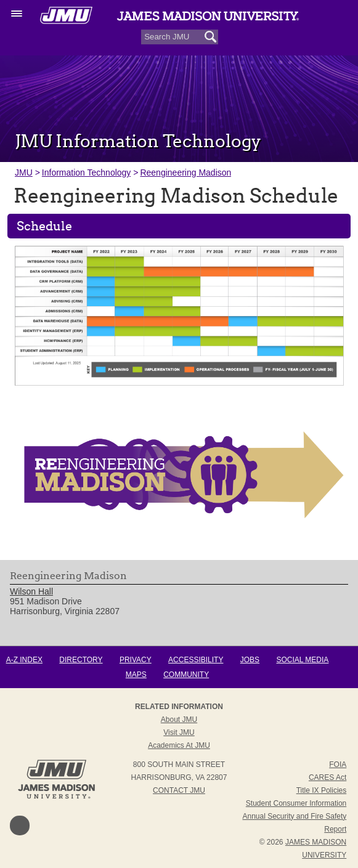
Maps (136, 675)
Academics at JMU (179, 745)
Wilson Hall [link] (31, 591)
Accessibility (196, 660)
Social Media (302, 660)
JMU (24, 172)
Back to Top (20, 825)
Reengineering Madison (185, 172)
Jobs (250, 660)
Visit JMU (179, 732)
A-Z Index (24, 660)
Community (186, 675)
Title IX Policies (322, 790)
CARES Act (327, 777)
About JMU (179, 720)
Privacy (136, 660)
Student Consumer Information (296, 803)
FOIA (338, 765)
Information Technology (87, 172)
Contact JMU (179, 790)
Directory (81, 660)
